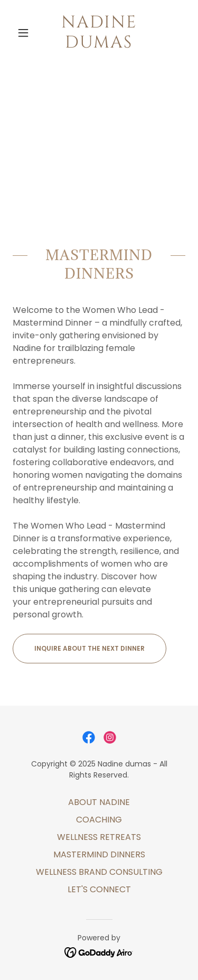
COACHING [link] (99, 820)
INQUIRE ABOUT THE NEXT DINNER (89, 648)
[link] (99, 33)
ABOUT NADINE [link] (99, 802)
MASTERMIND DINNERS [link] (99, 854)
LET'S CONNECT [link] (99, 889)
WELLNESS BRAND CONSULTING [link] (99, 872)
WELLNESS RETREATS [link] (99, 837)
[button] (26, 33)
